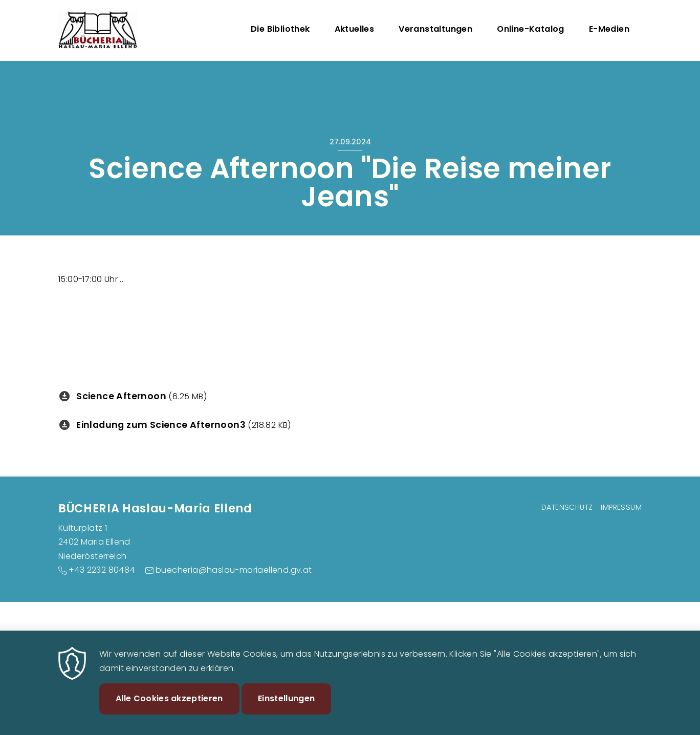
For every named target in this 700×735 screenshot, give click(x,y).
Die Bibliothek (280, 29)
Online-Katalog (531, 29)
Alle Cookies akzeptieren (169, 705)
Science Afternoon (121, 396)
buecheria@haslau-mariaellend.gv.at (234, 570)
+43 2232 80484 (102, 570)
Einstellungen (286, 705)
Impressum (621, 507)
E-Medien (609, 29)
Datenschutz (567, 507)
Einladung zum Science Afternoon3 (161, 425)
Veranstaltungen (435, 29)
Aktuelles (355, 29)
